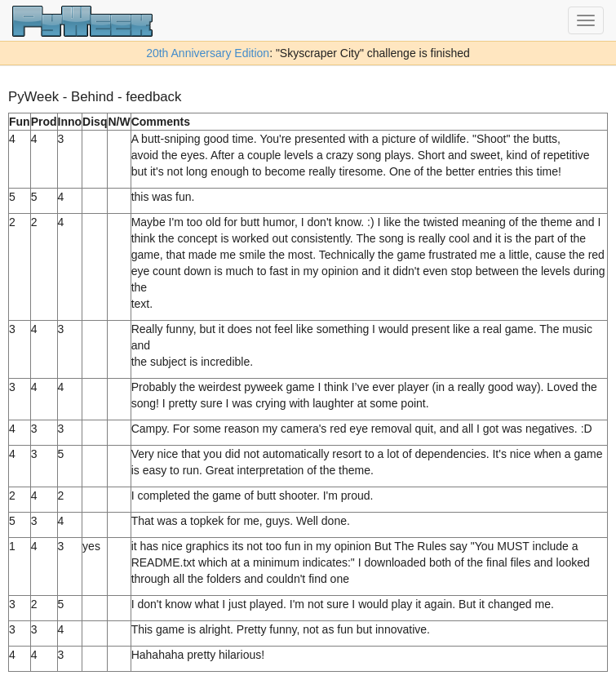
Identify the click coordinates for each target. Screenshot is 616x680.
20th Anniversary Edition (208, 53)
